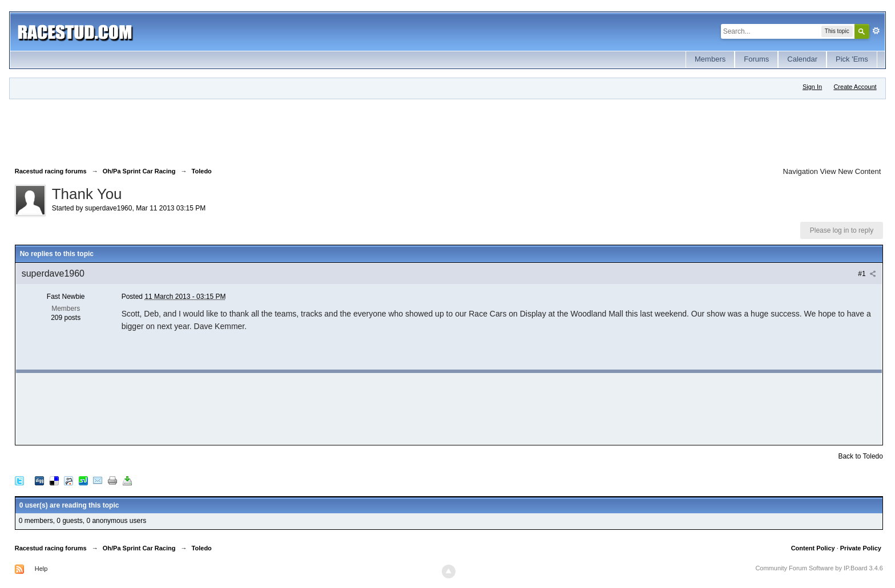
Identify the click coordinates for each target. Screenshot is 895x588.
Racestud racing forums (51, 548)
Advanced (876, 31)
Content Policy (813, 548)
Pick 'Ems (852, 59)
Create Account (855, 87)
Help (41, 569)
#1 (867, 274)
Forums (756, 59)
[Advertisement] (223, 131)
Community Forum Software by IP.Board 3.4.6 (819, 568)
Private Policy (861, 548)
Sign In (812, 87)
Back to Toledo (860, 456)
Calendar (802, 59)
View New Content (851, 171)
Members (710, 59)
